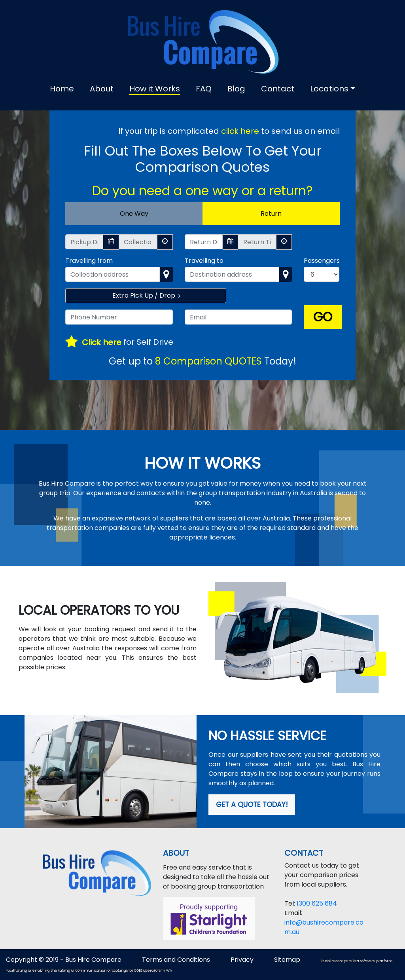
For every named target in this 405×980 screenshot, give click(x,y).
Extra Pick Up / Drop (146, 295)
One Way (134, 214)
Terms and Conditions (176, 960)
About (102, 89)
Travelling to (204, 261)
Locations (329, 89)
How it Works (155, 89)
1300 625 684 (317, 903)
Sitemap (288, 960)
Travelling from (89, 261)
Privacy (242, 960)
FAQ (204, 89)
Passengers (322, 261)
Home (62, 89)
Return (271, 214)
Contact (278, 89)
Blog (236, 89)
